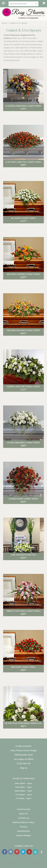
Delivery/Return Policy (23, 822)
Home (5, 23)
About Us (23, 814)
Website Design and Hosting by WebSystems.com (36, 864)
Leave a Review (23, 835)
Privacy (24, 827)
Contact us (23, 818)
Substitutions (23, 831)
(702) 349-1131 (24, 764)
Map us (24, 768)
